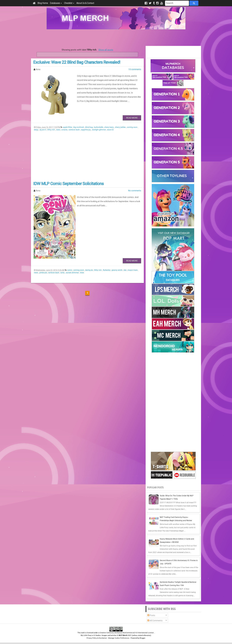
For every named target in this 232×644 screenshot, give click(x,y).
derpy (36, 130)
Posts (151, 615)
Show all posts (106, 50)
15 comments (135, 69)
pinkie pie (43, 273)
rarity (63, 273)
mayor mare (133, 270)
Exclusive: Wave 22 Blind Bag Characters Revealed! (77, 62)
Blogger (142, 638)
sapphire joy (86, 130)
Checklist (69, 3)
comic (70, 270)
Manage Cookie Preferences (119, 638)
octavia (65, 130)
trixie (82, 273)
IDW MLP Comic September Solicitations (68, 184)
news (58, 130)
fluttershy (107, 270)
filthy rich (51, 130)
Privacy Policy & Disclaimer (97, 638)
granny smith (117, 270)
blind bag (89, 127)
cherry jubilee (120, 127)
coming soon (132, 127)
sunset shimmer (72, 273)
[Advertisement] (116, 38)
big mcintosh (79, 127)
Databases (56, 3)
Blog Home (43, 3)
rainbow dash (74, 130)
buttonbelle (99, 127)
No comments (135, 191)
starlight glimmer (99, 130)
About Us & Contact (85, 3)
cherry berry (109, 127)
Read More (132, 118)
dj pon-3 (43, 130)
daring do (89, 270)
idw (125, 270)
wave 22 (110, 130)
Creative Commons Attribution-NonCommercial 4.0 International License (127, 633)
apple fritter (68, 127)
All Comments (155, 621)
